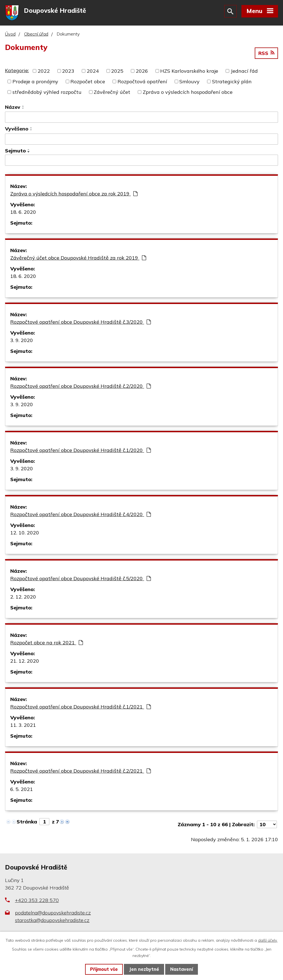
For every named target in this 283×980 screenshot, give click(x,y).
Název (13, 109)
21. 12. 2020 (25, 663)
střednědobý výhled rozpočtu (47, 94)
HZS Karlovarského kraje (189, 73)
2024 (93, 73)
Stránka (27, 824)
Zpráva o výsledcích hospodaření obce (188, 94)
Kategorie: (17, 72)
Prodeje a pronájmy (35, 83)
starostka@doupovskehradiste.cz (52, 922)
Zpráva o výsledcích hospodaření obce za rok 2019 (74, 196)
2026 (142, 73)
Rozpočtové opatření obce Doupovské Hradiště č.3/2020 (81, 324)
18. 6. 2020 (23, 214)
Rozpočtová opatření (142, 83)
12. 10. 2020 (25, 535)
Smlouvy (189, 83)
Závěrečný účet (112, 94)
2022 (44, 73)
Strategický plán (232, 83)
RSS (266, 55)
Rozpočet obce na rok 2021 (47, 644)
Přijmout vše (104, 969)
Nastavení (182, 969)
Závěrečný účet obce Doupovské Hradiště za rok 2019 (78, 260)
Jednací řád (244, 73)
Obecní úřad (36, 35)
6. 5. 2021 (22, 791)
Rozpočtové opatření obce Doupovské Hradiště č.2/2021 (81, 773)
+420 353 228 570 (37, 902)
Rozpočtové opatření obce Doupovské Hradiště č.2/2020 (81, 388)
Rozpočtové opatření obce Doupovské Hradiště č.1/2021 (81, 709)
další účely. (268, 940)
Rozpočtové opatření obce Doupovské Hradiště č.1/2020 (81, 452)
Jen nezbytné (144, 969)
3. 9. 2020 (22, 342)
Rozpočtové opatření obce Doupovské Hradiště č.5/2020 (81, 580)
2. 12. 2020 (23, 599)
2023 (68, 73)
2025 (117, 73)
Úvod (10, 35)
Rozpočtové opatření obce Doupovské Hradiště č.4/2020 (81, 516)
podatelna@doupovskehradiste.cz (53, 914)
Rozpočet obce (88, 83)
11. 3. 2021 (23, 727)
